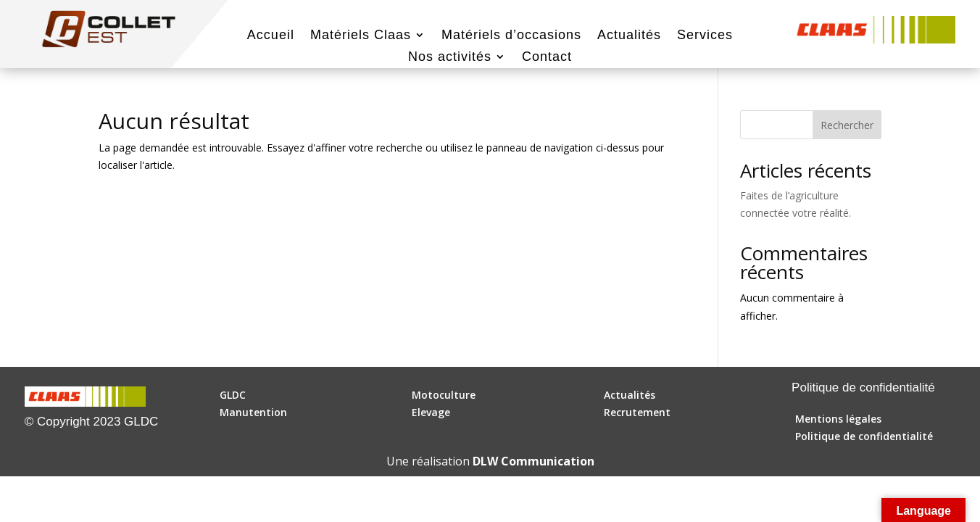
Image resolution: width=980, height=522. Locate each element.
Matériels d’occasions (511, 36)
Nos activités (450, 58)
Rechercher (847, 125)
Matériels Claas (361, 36)
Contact (547, 58)
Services (705, 36)
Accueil (271, 36)
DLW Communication (533, 461)
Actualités (629, 36)
